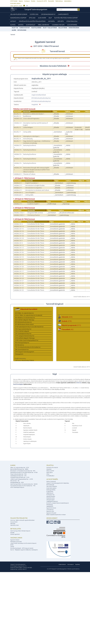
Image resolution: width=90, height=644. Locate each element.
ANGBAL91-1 (18, 174)
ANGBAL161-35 (19, 290)
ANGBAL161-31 (19, 264)
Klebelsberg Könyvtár (16, 542)
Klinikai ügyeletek (15, 534)
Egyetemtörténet (51, 508)
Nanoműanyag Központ (18, 18)
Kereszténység (28, 139)
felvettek (15, 28)
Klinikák (12, 533)
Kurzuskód (18, 111)
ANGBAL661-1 (18, 195)
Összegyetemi (19, 354)
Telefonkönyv (59, 1)
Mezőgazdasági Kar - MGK (17, 482)
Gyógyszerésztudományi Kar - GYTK (20, 477)
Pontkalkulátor (50, 476)
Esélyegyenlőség (51, 490)
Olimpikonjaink (50, 500)
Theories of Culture (29, 174)
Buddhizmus (27, 116)
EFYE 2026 (32, 18)
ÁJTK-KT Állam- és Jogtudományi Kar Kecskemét (29, 315)
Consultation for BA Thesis (36, 224)
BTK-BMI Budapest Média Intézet (24, 324)
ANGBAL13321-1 (19, 215)
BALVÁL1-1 (17, 141)
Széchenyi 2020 (14, 525)
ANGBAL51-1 (18, 183)
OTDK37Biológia (72, 21)
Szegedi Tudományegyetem (36, 10)
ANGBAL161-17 (19, 271)
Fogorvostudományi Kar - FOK (18, 474)
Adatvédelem (68, 1)
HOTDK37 (13, 21)
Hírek (48, 474)
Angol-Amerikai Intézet (39, 95)
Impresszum (71, 564)
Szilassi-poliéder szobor (19, 14)
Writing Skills (29, 195)
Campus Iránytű (63, 14)
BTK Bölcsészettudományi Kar (41, 98)
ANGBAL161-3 (18, 243)
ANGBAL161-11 (19, 269)
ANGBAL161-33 (19, 288)
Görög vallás (27, 132)
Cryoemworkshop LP (48, 14)
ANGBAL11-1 (18, 185)
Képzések (49, 469)
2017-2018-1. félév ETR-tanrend (46, 46)
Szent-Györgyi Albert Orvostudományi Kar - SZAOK (24, 484)
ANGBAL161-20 (19, 276)
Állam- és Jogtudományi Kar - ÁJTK (20, 467)
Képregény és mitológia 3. (31, 136)
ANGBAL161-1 (18, 241)
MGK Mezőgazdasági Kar (22, 343)
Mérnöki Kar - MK (15, 481)
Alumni (14, 30)
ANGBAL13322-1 (19, 213)
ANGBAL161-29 (19, 283)
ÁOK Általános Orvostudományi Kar (25, 318)
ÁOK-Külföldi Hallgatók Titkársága (25, 320)
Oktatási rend (22, 30)
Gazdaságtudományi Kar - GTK (18, 476)
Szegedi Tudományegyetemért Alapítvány (58, 483)
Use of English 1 (30, 192)
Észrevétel (51, 1)
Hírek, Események (44, 25)
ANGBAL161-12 (19, 245)
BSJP (50, 18)
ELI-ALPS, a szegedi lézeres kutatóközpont (58, 503)
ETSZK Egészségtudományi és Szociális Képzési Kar (29, 327)
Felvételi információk (52, 467)
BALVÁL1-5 (17, 127)
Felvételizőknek (36, 28)
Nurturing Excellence (30, 145)
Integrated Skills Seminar (35, 213)
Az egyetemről (52, 479)
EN (27, 6)
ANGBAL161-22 (19, 259)
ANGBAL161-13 (19, 248)
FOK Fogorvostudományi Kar (23, 329)
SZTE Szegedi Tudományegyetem (25, 352)
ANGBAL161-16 (19, 231)
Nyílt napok (50, 472)
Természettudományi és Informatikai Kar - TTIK (23, 486)
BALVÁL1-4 (17, 139)
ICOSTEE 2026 (34, 14)
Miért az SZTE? (50, 471)
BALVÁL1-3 (17, 114)
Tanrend (13, 35)
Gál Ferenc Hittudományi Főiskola (24, 360)
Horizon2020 (14, 522)
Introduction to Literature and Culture (37, 190)
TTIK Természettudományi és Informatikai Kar (28, 347)
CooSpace (27, 1)
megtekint (35, 104)
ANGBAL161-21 (19, 250)
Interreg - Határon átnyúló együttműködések (22, 520)
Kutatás (13, 25)
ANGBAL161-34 (19, 238)
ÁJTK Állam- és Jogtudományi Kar (24, 313)
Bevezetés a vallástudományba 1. (34, 114)
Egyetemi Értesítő (51, 513)
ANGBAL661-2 (18, 192)
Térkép (12, 546)
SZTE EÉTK (61, 21)
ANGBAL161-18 (19, 274)
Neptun (21, 1)
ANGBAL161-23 (19, 233)
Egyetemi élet (31, 25)
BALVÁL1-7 (17, 132)
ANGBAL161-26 (19, 252)
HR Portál (52, 21)
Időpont (77, 111)
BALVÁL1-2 (17, 116)
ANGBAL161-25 (19, 262)
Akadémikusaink (51, 496)
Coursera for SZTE (42, 1)
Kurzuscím (27, 111)
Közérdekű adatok (15, 3)
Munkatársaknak (74, 28)
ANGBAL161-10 (19, 255)
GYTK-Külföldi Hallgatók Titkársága (25, 338)
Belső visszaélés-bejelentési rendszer (56, 515)
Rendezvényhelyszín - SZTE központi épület (22, 548)
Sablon (68, 111)
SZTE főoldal (14, 1)
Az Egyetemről (72, 25)
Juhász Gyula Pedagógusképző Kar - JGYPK (22, 479)
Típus (55, 111)
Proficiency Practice (34, 215)
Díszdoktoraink (51, 498)
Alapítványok (50, 493)
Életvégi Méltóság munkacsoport (66, 18)
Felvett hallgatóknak (50, 28)
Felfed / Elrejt (68, 66)
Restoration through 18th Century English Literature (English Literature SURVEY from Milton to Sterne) (36, 170)
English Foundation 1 (32, 183)
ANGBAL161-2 (18, 224)
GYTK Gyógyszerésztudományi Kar (25, 336)
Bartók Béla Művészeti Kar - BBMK (19, 469)
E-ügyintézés (50, 491)
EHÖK (12, 545)
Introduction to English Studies (35, 185)
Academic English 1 (33, 204)
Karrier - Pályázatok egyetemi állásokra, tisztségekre (24, 550)
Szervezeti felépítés (52, 486)
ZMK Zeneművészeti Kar (22, 349)
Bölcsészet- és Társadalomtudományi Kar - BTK (23, 471)
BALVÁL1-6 (17, 136)
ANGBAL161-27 (19, 281)
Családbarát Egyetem (52, 501)
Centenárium (50, 510)
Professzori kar (50, 495)
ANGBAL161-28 (19, 267)
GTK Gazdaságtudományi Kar (23, 334)
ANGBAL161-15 (19, 229)
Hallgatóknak (63, 28)
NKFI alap (13, 524)
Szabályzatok (50, 506)
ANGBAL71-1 (18, 204)
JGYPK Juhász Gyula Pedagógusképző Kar (27, 340)
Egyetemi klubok (15, 540)
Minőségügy (50, 505)
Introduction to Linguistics (34, 188)
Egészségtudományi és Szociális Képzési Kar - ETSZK (24, 472)
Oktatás (21, 25)
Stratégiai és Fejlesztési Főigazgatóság (32, 21)
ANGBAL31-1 (18, 188)
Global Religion (28, 127)
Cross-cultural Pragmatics (31, 119)
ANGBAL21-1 (18, 190)
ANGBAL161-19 (19, 257)
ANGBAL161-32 (19, 285)
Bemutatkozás (50, 485)
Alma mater (42, 18)
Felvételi (50, 465)
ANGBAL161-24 (19, 278)
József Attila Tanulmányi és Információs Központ (23, 543)
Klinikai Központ (25, 28)
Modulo (33, 1)
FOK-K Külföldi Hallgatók (22, 331)
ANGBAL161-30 (19, 236)
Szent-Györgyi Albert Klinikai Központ (20, 531)
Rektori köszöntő (51, 481)
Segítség (77, 564)
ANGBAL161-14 (19, 226)
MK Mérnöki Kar (20, 345)
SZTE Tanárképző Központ (17, 487)
